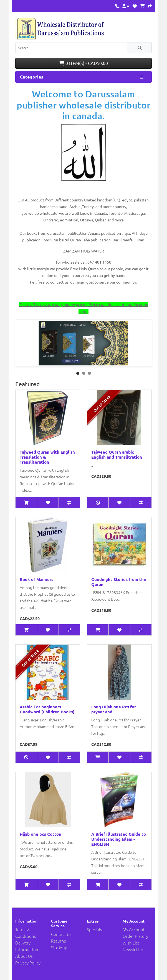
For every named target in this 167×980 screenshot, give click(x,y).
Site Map (59, 947)
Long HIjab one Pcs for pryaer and (114, 709)
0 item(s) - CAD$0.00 (84, 63)
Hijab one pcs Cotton (41, 834)
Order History (135, 936)
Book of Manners (36, 579)
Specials (94, 929)
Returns (58, 941)
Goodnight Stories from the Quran (119, 582)
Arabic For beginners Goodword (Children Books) (47, 709)
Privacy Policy (28, 963)
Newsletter (133, 949)
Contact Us (61, 934)
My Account (134, 929)
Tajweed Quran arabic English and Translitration (117, 454)
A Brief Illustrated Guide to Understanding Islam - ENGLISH (119, 839)
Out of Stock (102, 404)
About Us (24, 956)
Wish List (131, 943)
